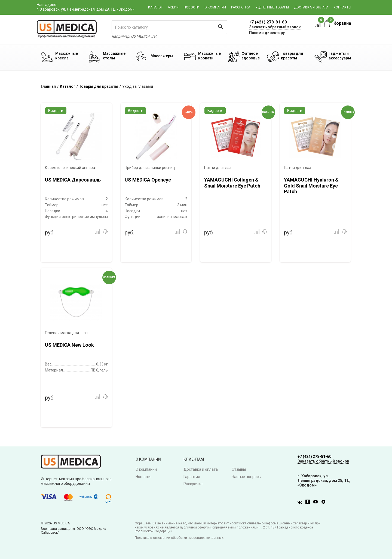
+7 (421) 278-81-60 (268, 22)
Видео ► (56, 111)
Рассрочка (241, 7)
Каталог (155, 7)
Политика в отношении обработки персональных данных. (179, 538)
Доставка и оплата (311, 7)
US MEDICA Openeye (148, 180)
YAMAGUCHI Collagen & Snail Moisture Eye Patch (232, 183)
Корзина (338, 23)
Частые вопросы (246, 477)
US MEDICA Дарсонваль (73, 180)
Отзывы (239, 469)
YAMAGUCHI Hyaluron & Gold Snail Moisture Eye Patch (311, 185)
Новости (192, 7)
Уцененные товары (272, 7)
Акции (173, 7)
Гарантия (192, 477)
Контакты (342, 7)
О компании (215, 7)
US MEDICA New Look (69, 345)
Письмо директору (267, 33)
